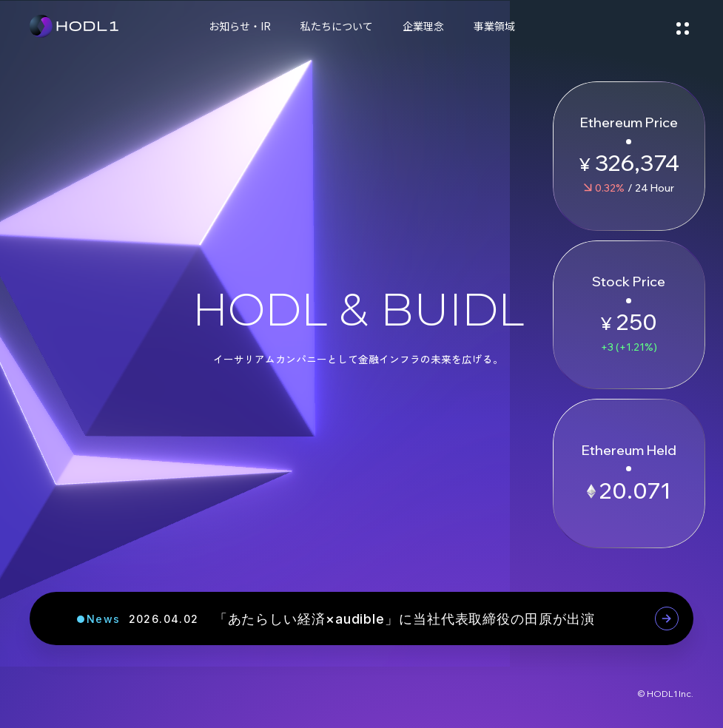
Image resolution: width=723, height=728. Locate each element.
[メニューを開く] (682, 26)
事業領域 (494, 26)
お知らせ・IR (240, 26)
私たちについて (337, 26)
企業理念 (423, 26)
